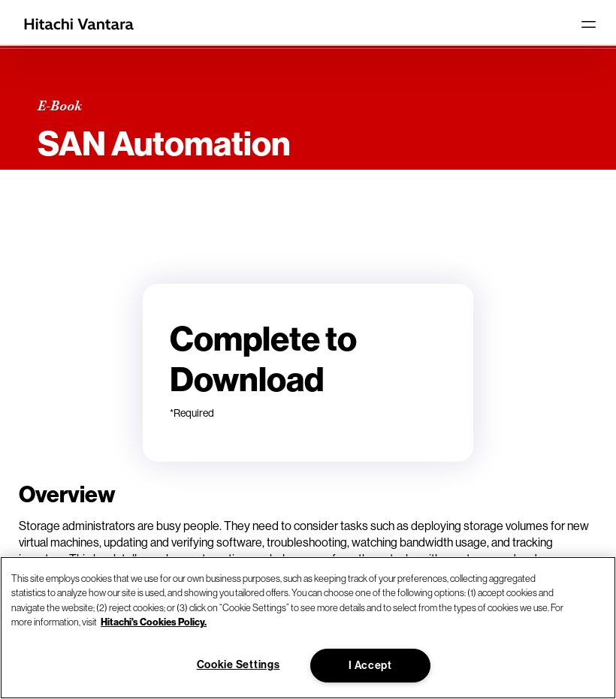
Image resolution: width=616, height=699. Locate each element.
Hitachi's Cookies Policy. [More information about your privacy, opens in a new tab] (154, 622)
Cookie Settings (239, 664)
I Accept (370, 665)
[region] (308, 628)
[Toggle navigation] (588, 24)
